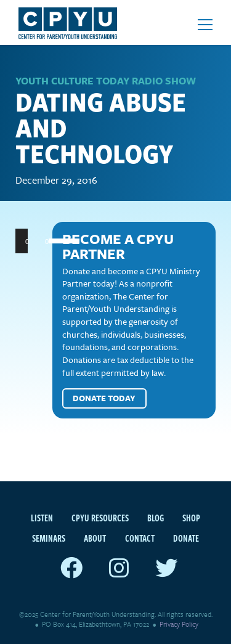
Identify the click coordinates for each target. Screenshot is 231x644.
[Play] (31, 241)
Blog (156, 518)
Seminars (49, 538)
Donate (186, 538)
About (95, 538)
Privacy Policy (179, 624)
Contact (140, 538)
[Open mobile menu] (205, 25)
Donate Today (104, 398)
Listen (42, 518)
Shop (191, 518)
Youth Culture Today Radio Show (106, 81)
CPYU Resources (100, 518)
